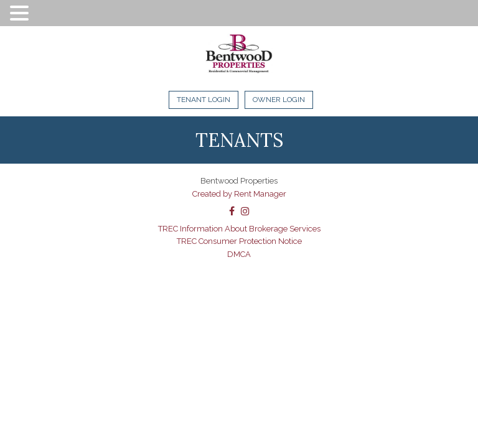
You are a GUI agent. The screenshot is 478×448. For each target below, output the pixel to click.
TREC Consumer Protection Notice (239, 241)
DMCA (239, 254)
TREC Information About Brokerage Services (239, 229)
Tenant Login (204, 100)
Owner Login (279, 100)
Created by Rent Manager (239, 194)
